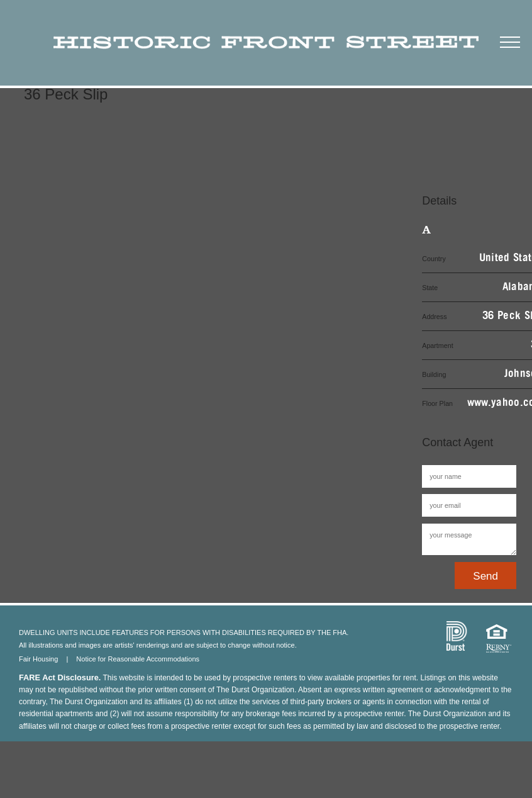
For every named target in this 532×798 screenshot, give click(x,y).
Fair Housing (38, 659)
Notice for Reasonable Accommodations (138, 659)
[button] (510, 40)
